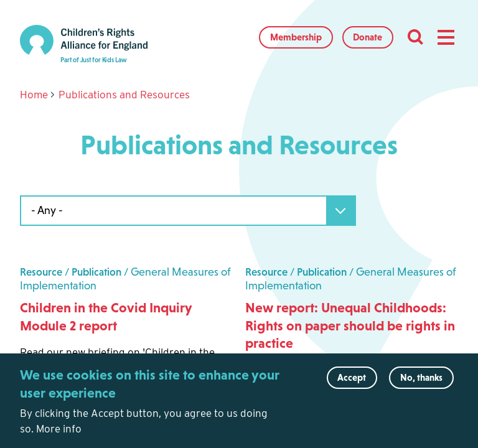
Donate (368, 37)
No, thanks (421, 385)
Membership (296, 37)
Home (34, 95)
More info (59, 436)
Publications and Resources (124, 95)
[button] (446, 37)
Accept (352, 385)
